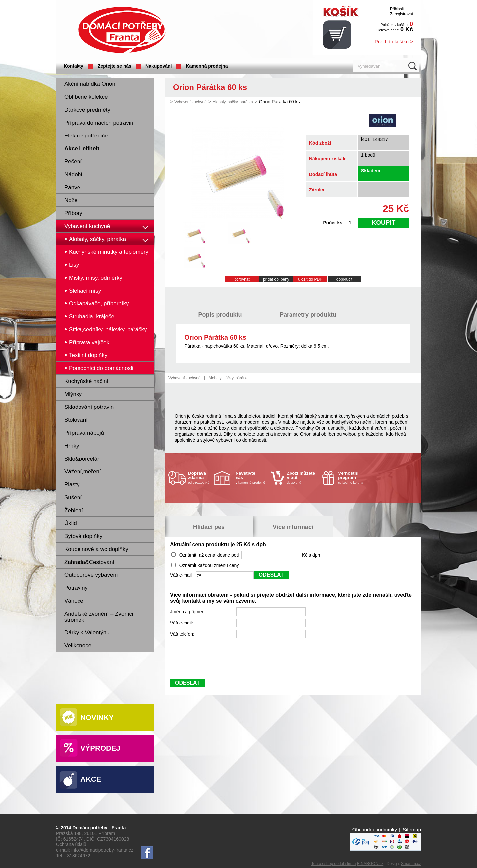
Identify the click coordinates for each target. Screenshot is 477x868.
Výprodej (100, 748)
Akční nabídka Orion (90, 84)
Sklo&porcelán (82, 459)
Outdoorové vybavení (91, 575)
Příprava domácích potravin (99, 123)
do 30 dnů (303, 478)
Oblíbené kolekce (86, 97)
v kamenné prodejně (251, 478)
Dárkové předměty (87, 110)
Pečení (73, 162)
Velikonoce (78, 646)
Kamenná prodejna (207, 66)
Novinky (97, 717)
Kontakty (74, 66)
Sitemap (412, 829)
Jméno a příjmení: (189, 612)
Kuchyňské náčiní (86, 381)
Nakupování (159, 66)
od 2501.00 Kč (200, 478)
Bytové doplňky (83, 536)
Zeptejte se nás (114, 66)
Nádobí (73, 174)
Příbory (73, 213)
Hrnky (72, 446)
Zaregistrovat (401, 14)
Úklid (71, 523)
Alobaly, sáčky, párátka (233, 102)
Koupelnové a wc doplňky (96, 549)
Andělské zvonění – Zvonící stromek (99, 617)
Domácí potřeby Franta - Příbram (122, 30)
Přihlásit (397, 9)
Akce (91, 779)
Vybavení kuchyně (87, 226)
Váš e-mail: (182, 623)
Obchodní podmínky (375, 829)
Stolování (76, 420)
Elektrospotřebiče (86, 136)
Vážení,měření (83, 472)
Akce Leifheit (82, 149)
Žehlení (74, 510)
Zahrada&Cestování (89, 562)
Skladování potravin (89, 407)
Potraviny (76, 588)
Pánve (72, 187)
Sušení (73, 497)
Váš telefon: (183, 634)
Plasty (72, 485)
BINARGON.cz (370, 864)
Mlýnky (73, 394)
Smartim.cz (411, 864)
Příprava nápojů (84, 433)
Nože (71, 200)
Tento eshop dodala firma (334, 864)
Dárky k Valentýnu (87, 633)
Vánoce (74, 601)
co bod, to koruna (354, 478)
